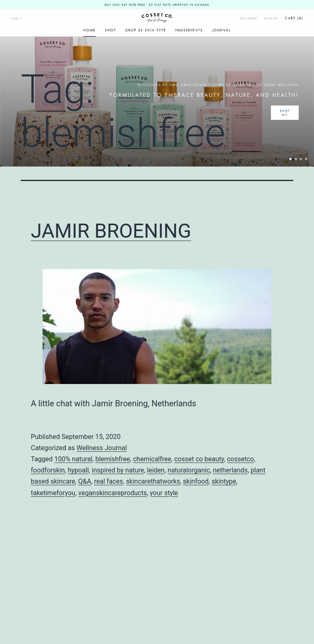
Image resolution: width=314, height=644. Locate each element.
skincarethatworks (153, 481)
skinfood (196, 481)
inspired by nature (118, 470)
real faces (109, 481)
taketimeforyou (53, 493)
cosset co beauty (199, 459)
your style (164, 493)
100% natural (73, 459)
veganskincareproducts (113, 493)
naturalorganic (189, 470)
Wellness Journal (102, 448)
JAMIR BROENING (111, 231)
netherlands (230, 470)
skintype (224, 481)
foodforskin (48, 470)
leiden (156, 470)
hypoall (78, 470)
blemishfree (113, 459)
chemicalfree (152, 459)
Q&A (85, 481)
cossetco (240, 459)
